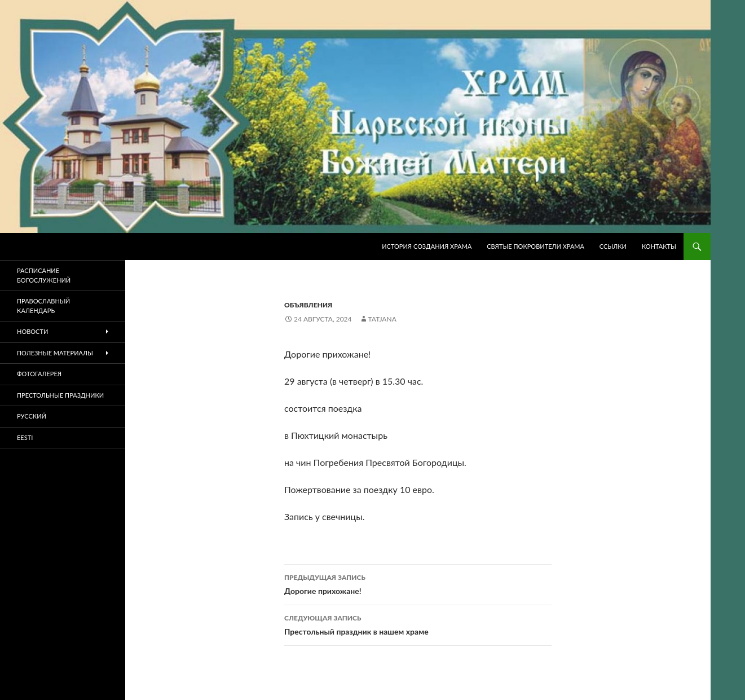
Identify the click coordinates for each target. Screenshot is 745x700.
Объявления (308, 305)
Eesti (25, 437)
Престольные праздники (60, 395)
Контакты (659, 246)
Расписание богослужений (44, 275)
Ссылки (613, 246)
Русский (32, 416)
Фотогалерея (39, 374)
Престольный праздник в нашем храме (418, 624)
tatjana (382, 319)
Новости (32, 331)
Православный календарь (43, 306)
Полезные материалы (55, 353)
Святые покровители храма (535, 246)
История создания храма (427, 246)
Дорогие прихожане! (418, 583)
